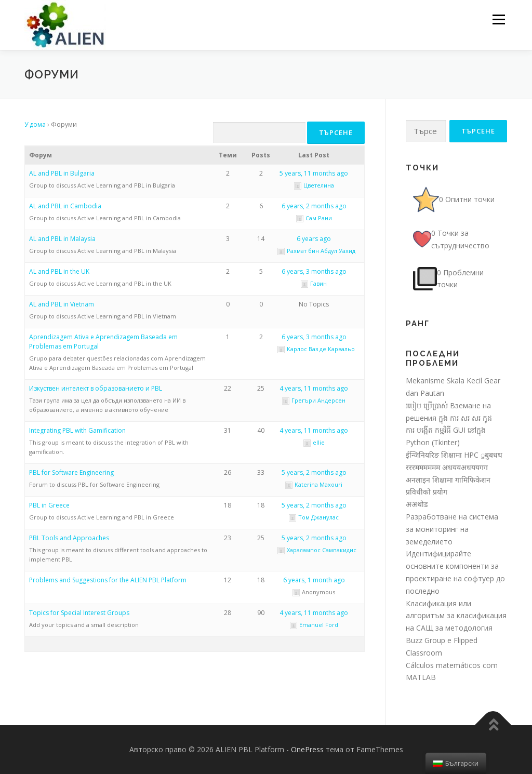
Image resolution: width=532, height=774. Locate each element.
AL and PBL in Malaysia (62, 239)
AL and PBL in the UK (59, 271)
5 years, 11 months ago (314, 173)
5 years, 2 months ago (314, 472)
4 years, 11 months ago (314, 388)
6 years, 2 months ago (314, 206)
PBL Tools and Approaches (69, 538)
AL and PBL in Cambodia (65, 206)
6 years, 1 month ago (314, 580)
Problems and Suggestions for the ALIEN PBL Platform (108, 580)
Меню (498, 19)
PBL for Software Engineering (71, 472)
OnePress (307, 749)
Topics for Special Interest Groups (79, 613)
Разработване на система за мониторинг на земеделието (452, 529)
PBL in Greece (49, 505)
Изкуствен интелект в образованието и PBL (96, 388)
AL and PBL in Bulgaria (62, 173)
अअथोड (417, 504)
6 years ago (314, 239)
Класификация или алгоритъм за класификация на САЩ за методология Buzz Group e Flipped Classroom (456, 628)
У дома (35, 124)
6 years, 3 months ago (314, 271)
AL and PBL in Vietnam (62, 304)
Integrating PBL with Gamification (77, 430)
